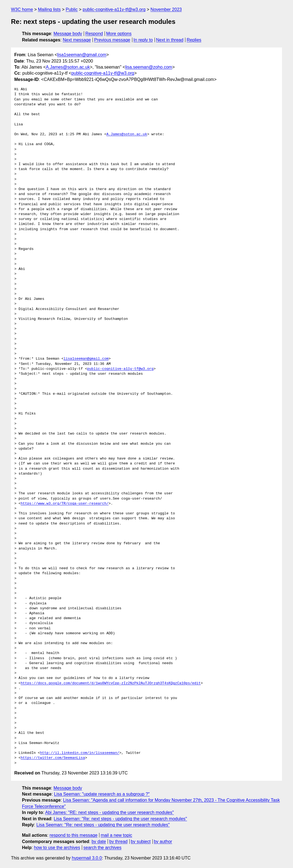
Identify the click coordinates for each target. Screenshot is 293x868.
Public (72, 9)
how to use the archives (57, 848)
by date (99, 842)
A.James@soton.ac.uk (68, 67)
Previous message (112, 40)
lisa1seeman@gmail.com (82, 55)
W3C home (22, 9)
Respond (94, 34)
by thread (118, 842)
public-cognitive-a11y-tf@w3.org (114, 9)
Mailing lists (49, 9)
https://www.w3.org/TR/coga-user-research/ (65, 504)
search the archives (103, 848)
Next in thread (170, 40)
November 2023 (166, 9)
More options (119, 34)
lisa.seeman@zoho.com (149, 67)
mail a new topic (117, 835)
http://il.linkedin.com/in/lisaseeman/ (80, 753)
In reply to (143, 40)
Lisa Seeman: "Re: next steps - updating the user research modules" (120, 819)
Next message (77, 40)
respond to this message (73, 835)
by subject (141, 842)
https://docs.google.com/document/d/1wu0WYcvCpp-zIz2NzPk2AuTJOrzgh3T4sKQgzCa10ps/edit (111, 683)
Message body (68, 34)
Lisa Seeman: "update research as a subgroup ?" (102, 794)
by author (163, 842)
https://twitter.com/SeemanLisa (53, 758)
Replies (194, 40)
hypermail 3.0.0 (87, 858)
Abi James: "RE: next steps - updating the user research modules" (109, 812)
